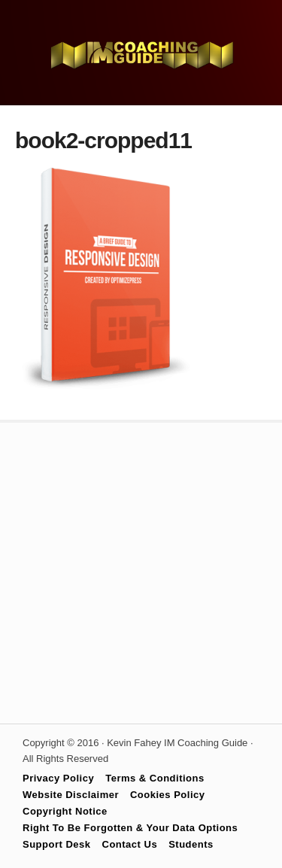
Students (191, 844)
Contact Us (130, 844)
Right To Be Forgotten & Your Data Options (130, 828)
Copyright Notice (65, 811)
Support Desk (57, 844)
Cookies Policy (167, 795)
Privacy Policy (58, 778)
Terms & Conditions (155, 778)
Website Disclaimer (71, 795)
